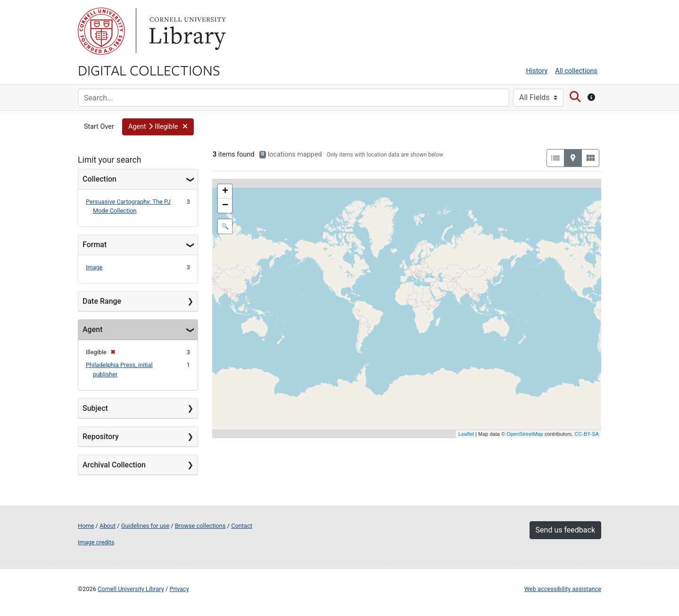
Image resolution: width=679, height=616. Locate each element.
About (108, 526)
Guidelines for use (145, 526)
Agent (92, 329)
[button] (158, 127)
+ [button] (225, 191)
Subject (95, 408)
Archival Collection (114, 465)
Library (186, 31)
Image (94, 267)
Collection (99, 179)
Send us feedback (565, 530)
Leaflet (466, 434)
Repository (101, 437)
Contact (242, 526)
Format (95, 245)
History (537, 71)
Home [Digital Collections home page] (86, 526)
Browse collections (200, 526)
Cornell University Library (131, 589)
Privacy (179, 589)
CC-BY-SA (587, 434)
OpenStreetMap (525, 434)
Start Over (99, 127)
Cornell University (101, 31)
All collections (576, 71)
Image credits (96, 542)
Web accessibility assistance (563, 589)
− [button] (225, 206)
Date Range (102, 301)
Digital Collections (149, 70)
